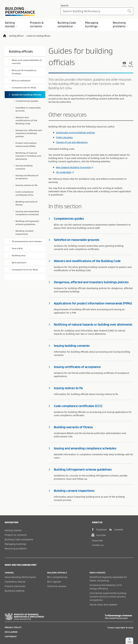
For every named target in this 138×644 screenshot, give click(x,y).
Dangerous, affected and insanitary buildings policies (29, 133)
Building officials (21, 51)
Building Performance (20, 11)
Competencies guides (27, 101)
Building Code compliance (19, 539)
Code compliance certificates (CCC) (25, 193)
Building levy (19, 255)
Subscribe (97, 540)
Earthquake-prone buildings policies (75, 133)
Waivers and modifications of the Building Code (26, 120)
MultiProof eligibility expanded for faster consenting (108, 579)
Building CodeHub (15, 591)
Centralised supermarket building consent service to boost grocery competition (108, 596)
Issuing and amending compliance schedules (27, 213)
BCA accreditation (21, 80)
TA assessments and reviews (27, 241)
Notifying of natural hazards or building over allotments (29, 156)
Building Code (67, 24)
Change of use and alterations (72, 142)
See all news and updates (103, 604)
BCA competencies (57, 577)
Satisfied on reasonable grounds (28, 109)
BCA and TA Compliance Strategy (24, 72)
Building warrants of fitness (27, 203)
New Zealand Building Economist (73, 167)
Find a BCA (17, 248)
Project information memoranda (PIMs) (26, 145)
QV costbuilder (64, 172)
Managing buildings (16, 544)
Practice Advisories (15, 586)
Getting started (13, 530)
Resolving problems (16, 548)
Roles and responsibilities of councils (27, 62)
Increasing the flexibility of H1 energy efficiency (106, 587)
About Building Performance (20, 577)
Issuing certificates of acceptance (27, 177)
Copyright (11, 636)
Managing (93, 24)
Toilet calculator (64, 137)
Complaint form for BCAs (25, 270)
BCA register (54, 582)
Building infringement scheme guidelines (27, 223)
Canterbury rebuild (15, 582)
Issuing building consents (24, 167)
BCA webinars (19, 263)
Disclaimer (11, 632)
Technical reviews (57, 586)
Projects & (37, 24)
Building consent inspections (25, 232)
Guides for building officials (27, 95)
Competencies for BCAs (24, 88)
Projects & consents (16, 535)
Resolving (121, 24)
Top (129, 641)
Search (64, 6)
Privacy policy (13, 627)
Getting (11, 24)
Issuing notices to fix (26, 185)
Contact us (98, 545)
